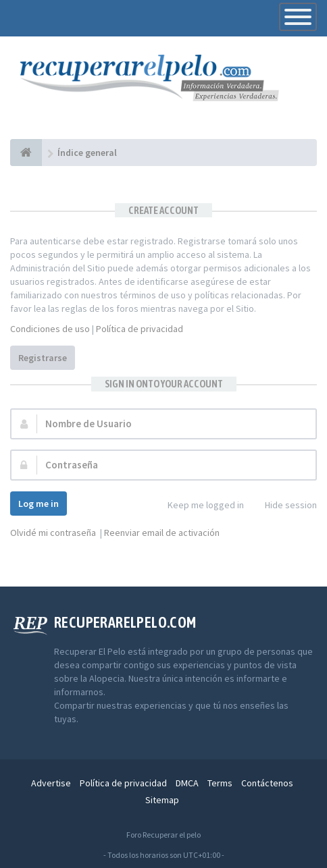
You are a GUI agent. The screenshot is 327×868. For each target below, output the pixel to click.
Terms (220, 783)
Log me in (39, 504)
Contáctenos (267, 783)
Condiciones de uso (50, 329)
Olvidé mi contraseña (53, 533)
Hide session (283, 506)
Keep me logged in (198, 506)
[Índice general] (26, 153)
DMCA (187, 783)
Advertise (51, 783)
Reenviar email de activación (162, 533)
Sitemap (162, 800)
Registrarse (43, 358)
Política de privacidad (140, 329)
